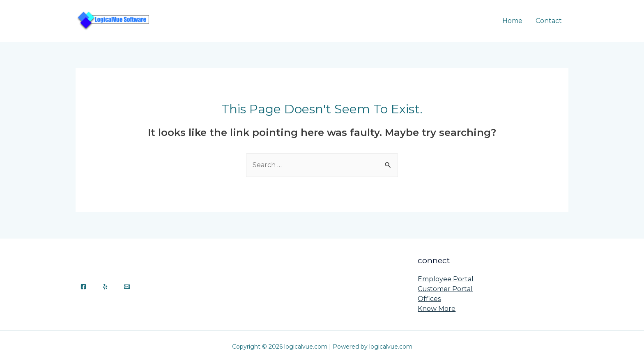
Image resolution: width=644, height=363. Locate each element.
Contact (549, 21)
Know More (437, 309)
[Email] (127, 287)
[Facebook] (83, 287)
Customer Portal (445, 289)
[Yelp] (105, 287)
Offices (429, 299)
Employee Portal (446, 279)
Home (512, 21)
